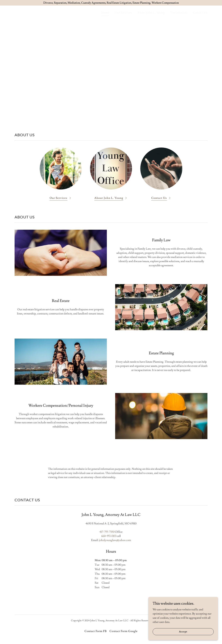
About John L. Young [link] (151, 13)
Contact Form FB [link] (96, 631)
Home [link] (105, 13)
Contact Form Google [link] (123, 631)
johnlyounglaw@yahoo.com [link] (115, 540)
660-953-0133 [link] (109, 536)
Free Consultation (111, 115)
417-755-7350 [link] (125, 52)
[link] (48, 12)
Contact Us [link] (200, 13)
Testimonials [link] (179, 13)
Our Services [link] (123, 13)
